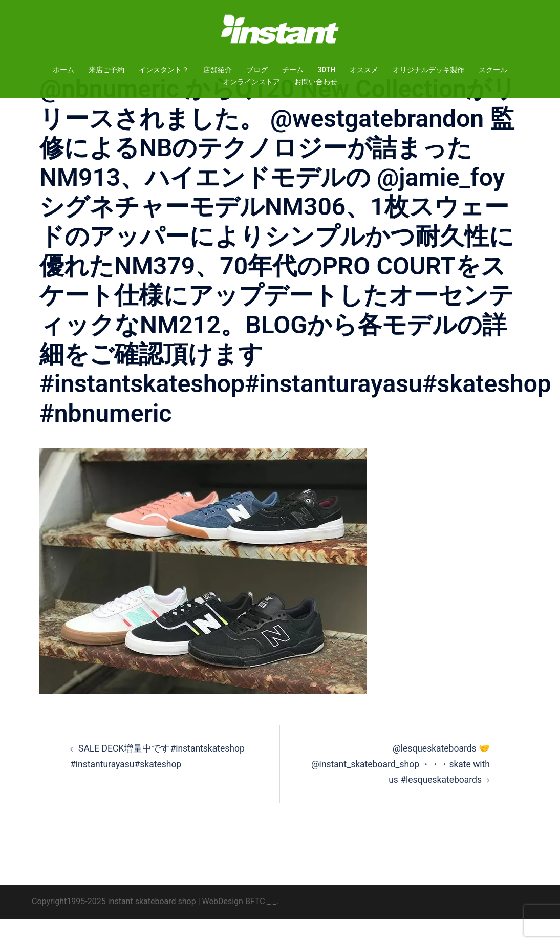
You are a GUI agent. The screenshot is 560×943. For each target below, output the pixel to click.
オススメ (364, 70)
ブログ (257, 70)
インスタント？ (164, 70)
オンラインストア (251, 82)
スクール (493, 70)
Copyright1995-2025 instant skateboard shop (114, 925)
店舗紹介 (218, 70)
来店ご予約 (106, 70)
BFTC (255, 925)
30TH (327, 70)
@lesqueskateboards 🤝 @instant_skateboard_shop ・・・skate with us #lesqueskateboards (408, 788)
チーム (293, 70)
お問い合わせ (316, 82)
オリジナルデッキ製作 (428, 70)
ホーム (63, 70)
